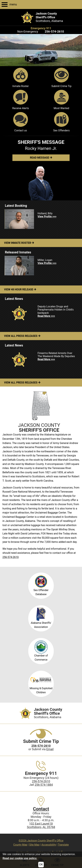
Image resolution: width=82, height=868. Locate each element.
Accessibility (49, 845)
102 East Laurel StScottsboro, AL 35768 (41, 825)
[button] (41, 158)
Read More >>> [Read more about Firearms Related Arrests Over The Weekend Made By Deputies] (46, 359)
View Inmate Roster (19, 243)
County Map (20, 845)
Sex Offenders (61, 122)
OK (41, 864)
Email (50, 749)
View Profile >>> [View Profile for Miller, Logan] (47, 263)
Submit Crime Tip (61, 78)
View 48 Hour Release (20, 289)
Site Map (34, 845)
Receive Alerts (20, 100)
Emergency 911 (41, 28)
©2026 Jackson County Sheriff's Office (41, 841)
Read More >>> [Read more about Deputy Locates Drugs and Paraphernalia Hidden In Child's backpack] (46, 316)
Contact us (21, 122)
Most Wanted (61, 100)
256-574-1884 (44, 785)
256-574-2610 (11, 557)
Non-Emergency (28, 31)
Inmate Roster (21, 78)
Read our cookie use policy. (20, 858)
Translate (63, 845)
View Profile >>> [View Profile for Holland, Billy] (47, 217)
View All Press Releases (22, 336)
